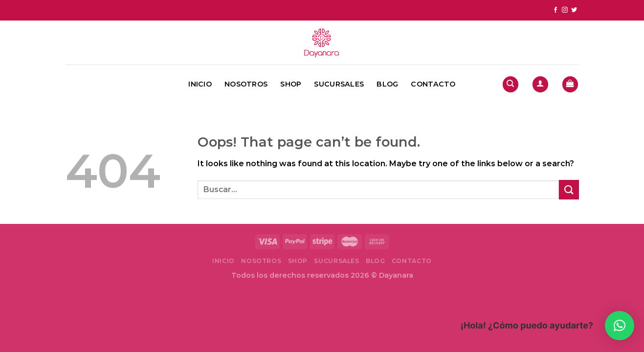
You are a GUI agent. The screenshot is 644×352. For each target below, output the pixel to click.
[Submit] (569, 189)
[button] (620, 326)
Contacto (433, 84)
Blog (387, 84)
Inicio (200, 84)
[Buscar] (511, 84)
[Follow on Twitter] (574, 10)
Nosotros (246, 84)
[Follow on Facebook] (555, 10)
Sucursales (339, 84)
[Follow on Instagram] (565, 10)
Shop (291, 84)
